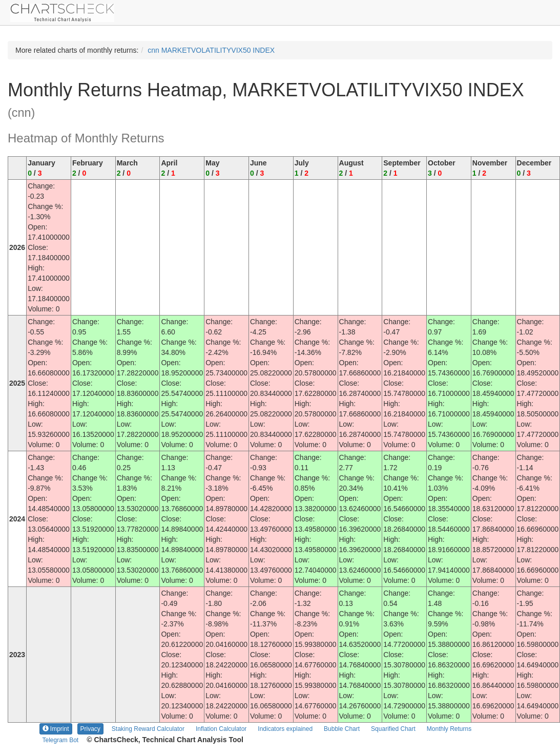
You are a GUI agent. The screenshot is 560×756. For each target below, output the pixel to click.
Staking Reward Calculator (148, 729)
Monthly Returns (449, 729)
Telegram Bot (61, 740)
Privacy (90, 729)
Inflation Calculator (221, 729)
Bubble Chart (342, 729)
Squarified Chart (393, 729)
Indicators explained (285, 729)
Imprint (56, 729)
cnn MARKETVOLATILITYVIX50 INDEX (211, 50)
